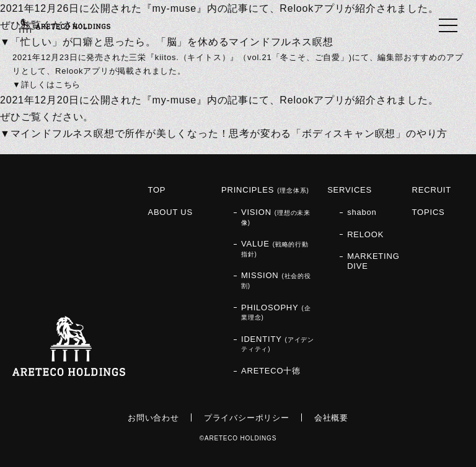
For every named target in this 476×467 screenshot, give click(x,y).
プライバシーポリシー (247, 418)
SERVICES (350, 190)
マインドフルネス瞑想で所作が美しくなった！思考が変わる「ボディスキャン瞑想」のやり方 (229, 133)
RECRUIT (432, 190)
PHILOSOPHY (276, 312)
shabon (362, 212)
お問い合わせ (153, 418)
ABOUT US (170, 212)
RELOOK (365, 234)
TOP (156, 190)
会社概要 (331, 418)
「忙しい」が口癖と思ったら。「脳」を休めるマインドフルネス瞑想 (172, 42)
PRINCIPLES (265, 190)
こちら (68, 85)
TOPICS (429, 212)
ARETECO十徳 (271, 371)
